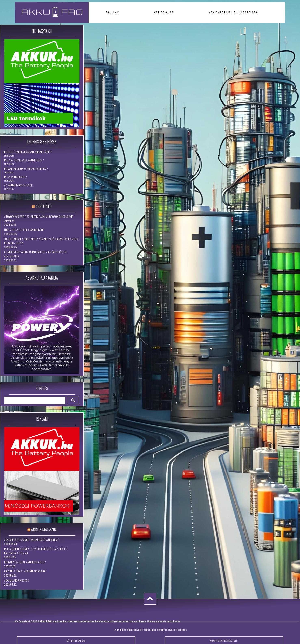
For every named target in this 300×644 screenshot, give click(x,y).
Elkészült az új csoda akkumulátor (24, 230)
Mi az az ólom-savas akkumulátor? (24, 160)
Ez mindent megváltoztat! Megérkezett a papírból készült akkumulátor (36, 254)
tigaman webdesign (81, 621)
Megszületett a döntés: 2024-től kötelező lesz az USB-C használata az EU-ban (36, 551)
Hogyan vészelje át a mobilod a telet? (25, 562)
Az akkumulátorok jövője (19, 185)
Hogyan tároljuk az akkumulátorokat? (26, 169)
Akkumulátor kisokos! (17, 580)
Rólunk (113, 12)
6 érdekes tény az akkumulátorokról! (25, 571)
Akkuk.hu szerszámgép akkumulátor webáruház (32, 540)
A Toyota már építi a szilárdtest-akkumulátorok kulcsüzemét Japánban (39, 219)
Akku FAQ (45, 621)
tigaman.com (119, 621)
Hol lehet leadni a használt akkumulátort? (28, 152)
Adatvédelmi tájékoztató (234, 12)
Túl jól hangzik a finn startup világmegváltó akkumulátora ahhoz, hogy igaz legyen (42, 241)
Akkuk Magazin (44, 529)
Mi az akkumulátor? (16, 177)
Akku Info (44, 206)
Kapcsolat (164, 12)
